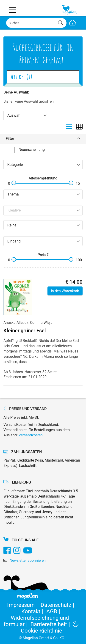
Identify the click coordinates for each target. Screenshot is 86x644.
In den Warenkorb (65, 291)
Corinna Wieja (41, 323)
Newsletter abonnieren (28, 560)
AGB (54, 611)
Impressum (24, 605)
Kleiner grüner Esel (25, 331)
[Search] (36, 23)
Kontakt (34, 611)
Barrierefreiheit (52, 624)
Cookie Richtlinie (50, 628)
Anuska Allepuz (16, 323)
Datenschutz (58, 605)
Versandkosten (31, 435)
